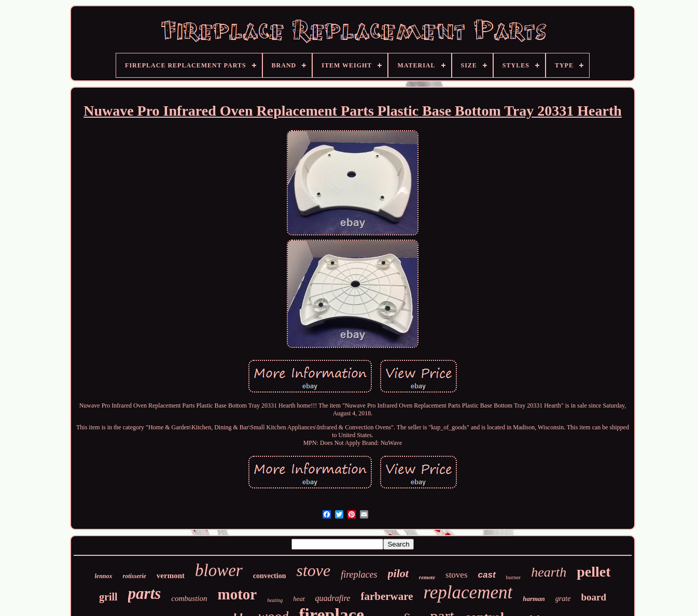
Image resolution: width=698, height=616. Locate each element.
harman (534, 599)
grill (108, 597)
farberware (387, 596)
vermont (171, 576)
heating (275, 600)
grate (563, 599)
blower (219, 570)
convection (270, 576)
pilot (398, 573)
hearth (549, 572)
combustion (189, 598)
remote (427, 577)
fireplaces (359, 575)
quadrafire (333, 598)
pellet (594, 572)
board (594, 597)
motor (237, 594)
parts (145, 593)
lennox (104, 576)
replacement (468, 592)
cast (487, 575)
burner (514, 577)
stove (313, 570)
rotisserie (135, 576)
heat (299, 599)
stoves (457, 575)
